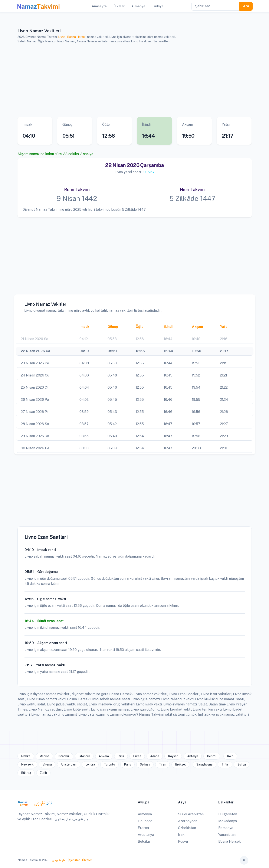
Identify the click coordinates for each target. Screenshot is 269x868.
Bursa (137, 756)
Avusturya (146, 835)
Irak (181, 835)
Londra (90, 764)
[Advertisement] (135, 80)
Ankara (104, 756)
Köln (230, 756)
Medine (44, 756)
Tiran (163, 764)
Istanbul (64, 756)
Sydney (145, 764)
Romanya (226, 828)
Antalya (193, 756)
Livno (62, 37)
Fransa (143, 828)
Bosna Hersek (77, 37)
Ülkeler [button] (119, 6)
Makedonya (228, 821)
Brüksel (180, 764)
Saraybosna (204, 764)
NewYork (27, 764)
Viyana (47, 764)
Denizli (212, 756)
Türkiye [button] (158, 6)
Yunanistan (227, 835)
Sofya (242, 764)
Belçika (144, 841)
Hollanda (145, 821)
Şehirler (75, 860)
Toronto (109, 764)
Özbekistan (187, 828)
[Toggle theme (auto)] (244, 860)
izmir (121, 756)
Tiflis (225, 764)
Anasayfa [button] (99, 6)
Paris (127, 764)
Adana (155, 756)
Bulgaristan (228, 814)
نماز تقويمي (59, 860)
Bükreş (26, 773)
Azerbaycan (188, 821)
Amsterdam (69, 764)
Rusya (183, 841)
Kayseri (173, 756)
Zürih (43, 773)
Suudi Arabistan (191, 814)
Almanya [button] (138, 6)
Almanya (145, 814)
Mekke (26, 756)
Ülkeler (87, 860)
